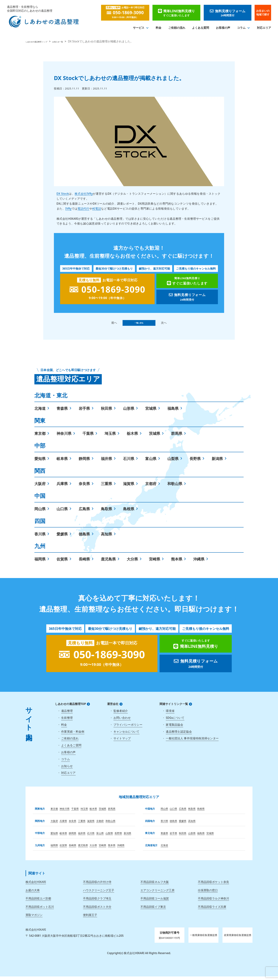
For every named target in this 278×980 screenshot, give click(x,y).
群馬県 (177, 437)
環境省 (170, 714)
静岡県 (84, 462)
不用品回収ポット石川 (40, 910)
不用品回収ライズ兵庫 (212, 910)
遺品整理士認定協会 (179, 735)
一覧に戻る (139, 324)
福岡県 (40, 562)
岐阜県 (62, 462)
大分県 (132, 562)
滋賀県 (129, 487)
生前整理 (67, 721)
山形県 (129, 412)
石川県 (129, 462)
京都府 (151, 487)
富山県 (151, 462)
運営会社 (113, 708)
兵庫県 (62, 487)
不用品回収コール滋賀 (155, 902)
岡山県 (40, 512)
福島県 (173, 412)
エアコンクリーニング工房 (157, 894)
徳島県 (84, 537)
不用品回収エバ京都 (38, 902)
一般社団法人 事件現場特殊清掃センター (192, 742)
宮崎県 (155, 562)
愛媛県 (62, 537)
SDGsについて (175, 721)
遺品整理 (67, 714)
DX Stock (63, 194)
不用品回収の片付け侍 (97, 885)
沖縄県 (199, 562)
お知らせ (67, 770)
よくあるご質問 (71, 749)
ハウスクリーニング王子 (99, 894)
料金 (159, 28)
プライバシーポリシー (128, 728)
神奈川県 (64, 437)
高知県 (106, 537)
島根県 (129, 512)
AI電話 (97, 209)
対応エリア (264, 28)
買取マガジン (34, 918)
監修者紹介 (121, 714)
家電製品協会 (174, 728)
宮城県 (151, 412)
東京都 (40, 437)
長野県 (195, 462)
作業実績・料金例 (73, 735)
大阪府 (40, 487)
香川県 (40, 537)
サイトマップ (122, 742)
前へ (106, 324)
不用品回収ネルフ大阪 (155, 885)
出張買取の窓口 (208, 894)
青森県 (62, 412)
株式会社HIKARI (36, 885)
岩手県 (84, 412)
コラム (241, 28)
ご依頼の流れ (177, 28)
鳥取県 (106, 512)
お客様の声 (223, 28)
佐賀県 (62, 562)
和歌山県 (175, 487)
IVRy (68, 209)
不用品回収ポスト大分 (97, 910)
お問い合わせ (122, 721)
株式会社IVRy (84, 194)
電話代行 (83, 209)
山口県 (62, 512)
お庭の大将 (33, 894)
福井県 (106, 462)
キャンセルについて (127, 735)
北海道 (40, 412)
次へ (172, 324)
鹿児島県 (108, 562)
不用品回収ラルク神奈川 (213, 902)
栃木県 (132, 437)
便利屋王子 (90, 918)
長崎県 (84, 562)
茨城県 (155, 437)
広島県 (84, 512)
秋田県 (106, 412)
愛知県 (40, 462)
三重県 (106, 487)
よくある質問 (201, 28)
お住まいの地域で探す (263, 13)
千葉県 (88, 437)
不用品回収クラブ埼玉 (97, 902)
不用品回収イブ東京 (153, 910)
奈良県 (84, 487)
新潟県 (217, 462)
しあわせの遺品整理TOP (70, 708)
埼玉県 (110, 437)
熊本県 (177, 562)
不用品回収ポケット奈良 (213, 885)
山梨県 (173, 462)
